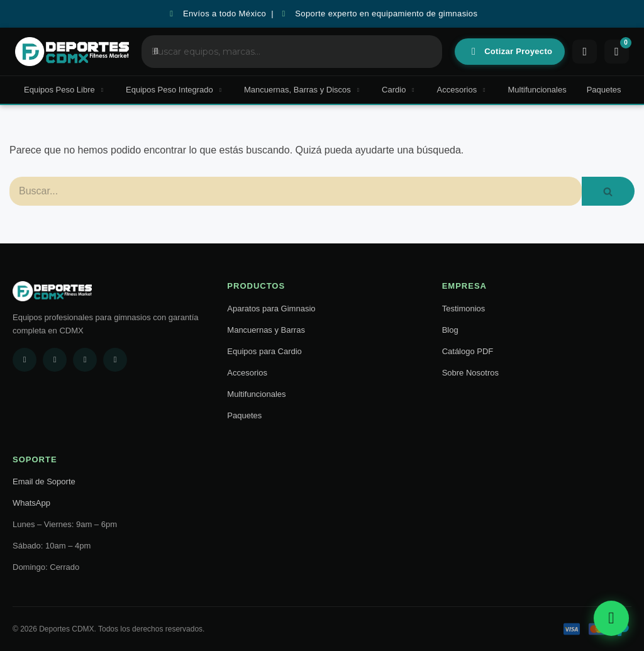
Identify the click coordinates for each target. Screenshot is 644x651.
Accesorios (463, 90)
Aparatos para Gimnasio (271, 309)
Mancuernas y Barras (266, 330)
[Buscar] (296, 191)
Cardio (399, 90)
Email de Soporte (44, 481)
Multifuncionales (537, 90)
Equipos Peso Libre (65, 90)
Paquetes (604, 90)
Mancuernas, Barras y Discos (303, 90)
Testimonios (464, 309)
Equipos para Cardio (264, 351)
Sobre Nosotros (470, 373)
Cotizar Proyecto (511, 52)
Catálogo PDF (468, 351)
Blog (450, 330)
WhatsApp (31, 503)
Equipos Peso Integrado (175, 90)
